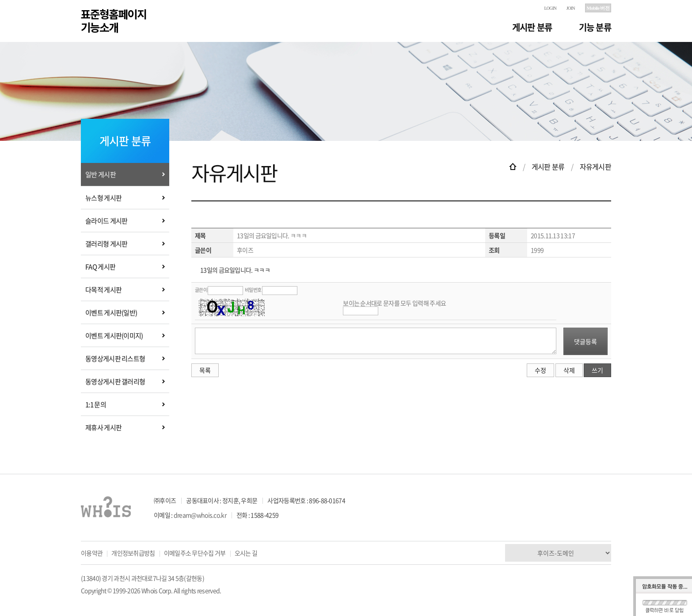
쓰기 (597, 370)
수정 (540, 370)
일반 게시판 (101, 174)
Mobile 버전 (598, 8)
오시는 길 (246, 553)
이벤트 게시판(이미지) (114, 336)
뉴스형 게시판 (103, 198)
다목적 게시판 (103, 290)
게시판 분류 (532, 27)
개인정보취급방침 (133, 553)
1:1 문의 (96, 404)
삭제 (569, 370)
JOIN (571, 8)
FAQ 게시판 (100, 267)
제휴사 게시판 (103, 427)
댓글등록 (586, 341)
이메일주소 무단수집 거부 (195, 553)
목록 (205, 370)
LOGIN (550, 8)
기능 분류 (595, 27)
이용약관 (92, 553)
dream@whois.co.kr (200, 515)
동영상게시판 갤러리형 (115, 382)
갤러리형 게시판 (106, 244)
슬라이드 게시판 (106, 221)
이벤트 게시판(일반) (111, 313)
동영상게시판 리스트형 (115, 359)
